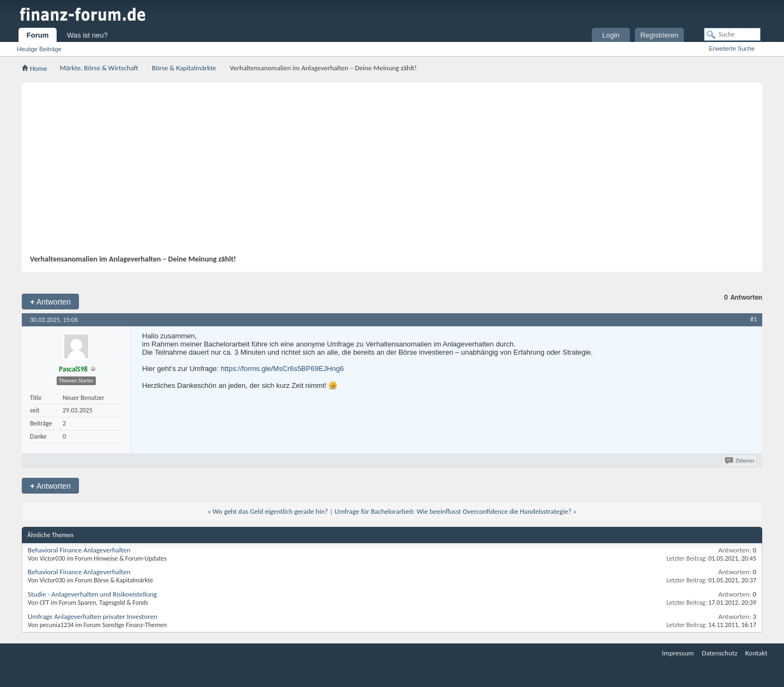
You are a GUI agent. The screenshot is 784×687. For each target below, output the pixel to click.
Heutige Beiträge (39, 49)
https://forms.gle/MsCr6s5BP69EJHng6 (282, 369)
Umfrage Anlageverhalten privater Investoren (93, 616)
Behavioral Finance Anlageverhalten (79, 550)
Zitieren (740, 461)
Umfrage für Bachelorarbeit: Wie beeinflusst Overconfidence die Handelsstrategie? (453, 511)
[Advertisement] (387, 173)
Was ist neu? (87, 35)
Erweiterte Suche (732, 48)
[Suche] (732, 34)
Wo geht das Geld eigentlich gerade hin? (271, 511)
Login (611, 35)
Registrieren (659, 35)
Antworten (50, 302)
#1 (754, 319)
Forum (38, 35)
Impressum (678, 653)
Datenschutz (719, 653)
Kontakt (757, 653)
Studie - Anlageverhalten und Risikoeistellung (92, 594)
